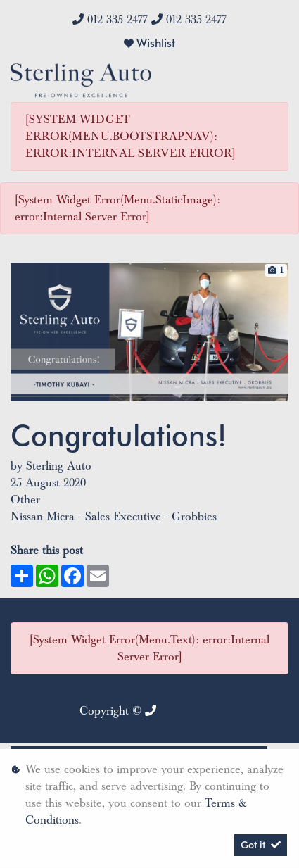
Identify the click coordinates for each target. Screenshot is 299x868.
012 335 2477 (117, 20)
